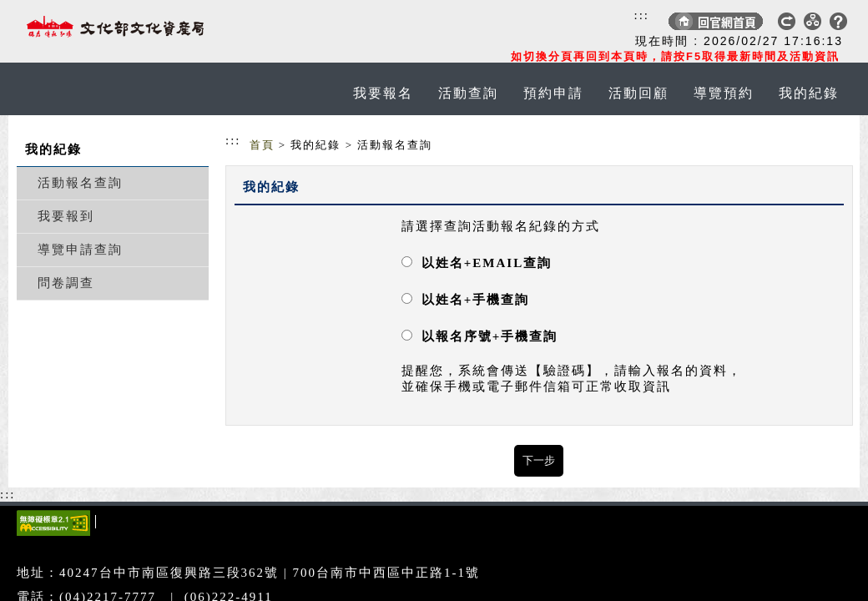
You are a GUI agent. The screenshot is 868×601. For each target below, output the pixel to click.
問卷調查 (66, 283)
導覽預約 (724, 93)
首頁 (262, 145)
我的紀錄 (809, 93)
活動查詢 (468, 93)
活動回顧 (638, 93)
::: (641, 15)
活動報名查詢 (80, 183)
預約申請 (553, 93)
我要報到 (66, 216)
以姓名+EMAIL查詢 (487, 263)
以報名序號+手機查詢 (490, 336)
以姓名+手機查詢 (476, 300)
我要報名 (383, 93)
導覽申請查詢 (80, 250)
